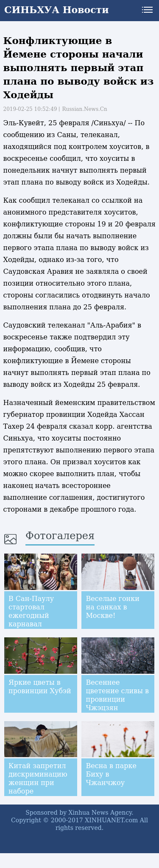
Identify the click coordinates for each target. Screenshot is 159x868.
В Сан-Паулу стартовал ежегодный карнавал (31, 611)
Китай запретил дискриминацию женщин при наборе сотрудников (38, 783)
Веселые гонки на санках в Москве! (112, 607)
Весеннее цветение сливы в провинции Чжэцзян (117, 695)
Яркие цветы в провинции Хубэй (40, 687)
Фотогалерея (60, 536)
